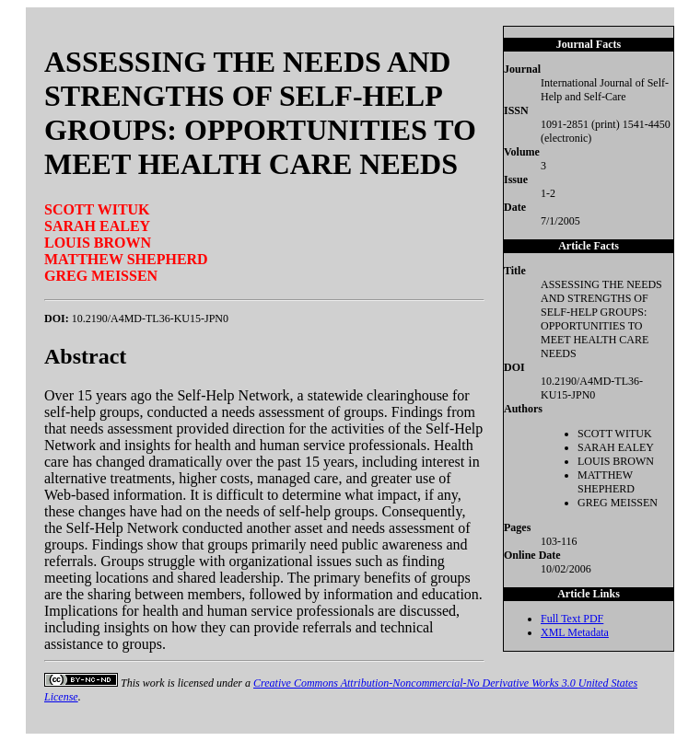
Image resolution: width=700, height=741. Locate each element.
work (154, 683)
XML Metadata (575, 632)
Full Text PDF (572, 619)
